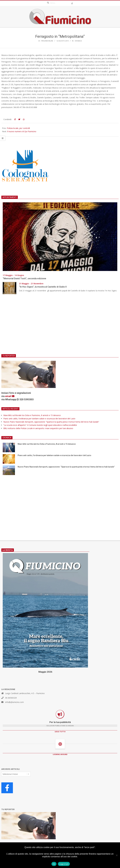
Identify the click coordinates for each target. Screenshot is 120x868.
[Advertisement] (60, 326)
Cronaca (78, 41)
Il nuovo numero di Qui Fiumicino (22, 131)
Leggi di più (64, 864)
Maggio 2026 (45, 672)
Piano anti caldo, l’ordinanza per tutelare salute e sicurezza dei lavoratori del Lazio (39, 419)
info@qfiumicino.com (14, 702)
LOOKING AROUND (60, 754)
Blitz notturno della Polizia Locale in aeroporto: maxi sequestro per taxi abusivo (38, 428)
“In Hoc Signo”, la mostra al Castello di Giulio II (43, 287)
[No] (117, 855)
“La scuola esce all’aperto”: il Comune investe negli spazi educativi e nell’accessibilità (40, 425)
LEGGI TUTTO (60, 732)
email (10, 396)
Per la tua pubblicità (60, 722)
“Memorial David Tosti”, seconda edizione (24, 278)
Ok (54, 864)
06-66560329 (11, 698)
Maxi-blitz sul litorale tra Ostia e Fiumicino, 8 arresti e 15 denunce (32, 415)
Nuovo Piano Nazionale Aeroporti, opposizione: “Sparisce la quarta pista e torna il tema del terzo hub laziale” (51, 422)
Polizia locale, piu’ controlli (18, 128)
